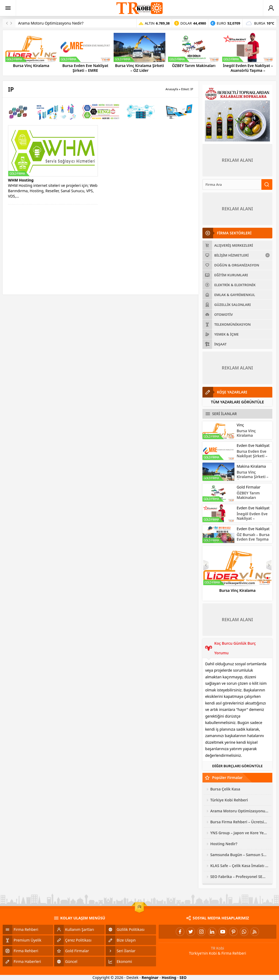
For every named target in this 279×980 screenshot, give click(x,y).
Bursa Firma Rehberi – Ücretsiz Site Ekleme (239, 822)
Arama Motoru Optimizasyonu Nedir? (51, 23)
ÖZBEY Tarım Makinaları (194, 66)
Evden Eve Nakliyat (253, 445)
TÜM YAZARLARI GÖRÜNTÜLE (238, 402)
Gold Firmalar (248, 487)
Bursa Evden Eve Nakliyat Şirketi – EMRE (85, 68)
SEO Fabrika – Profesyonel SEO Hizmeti (239, 877)
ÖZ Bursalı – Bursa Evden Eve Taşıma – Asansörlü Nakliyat (253, 541)
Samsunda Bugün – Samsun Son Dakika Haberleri (239, 855)
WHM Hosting (21, 180)
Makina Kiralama (251, 466)
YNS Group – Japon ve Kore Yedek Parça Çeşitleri (239, 833)
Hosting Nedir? (224, 844)
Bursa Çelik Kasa (225, 789)
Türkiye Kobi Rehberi (229, 800)
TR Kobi (218, 948)
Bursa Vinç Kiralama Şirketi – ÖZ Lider (139, 68)
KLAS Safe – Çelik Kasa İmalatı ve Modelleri (239, 866)
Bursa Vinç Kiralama (31, 66)
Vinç (240, 425)
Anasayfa (172, 89)
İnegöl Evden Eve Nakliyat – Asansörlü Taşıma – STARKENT (248, 70)
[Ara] (232, 184)
